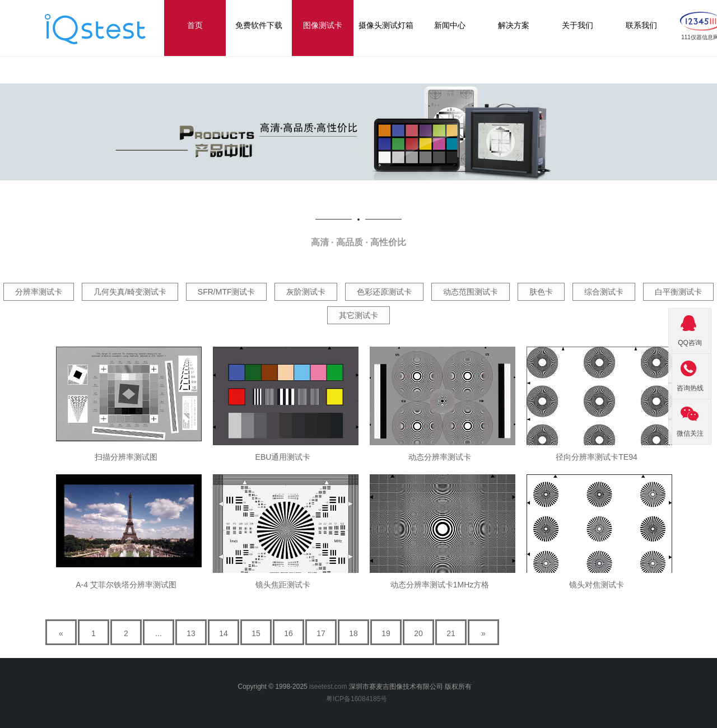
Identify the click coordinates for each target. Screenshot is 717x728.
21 (451, 633)
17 (321, 633)
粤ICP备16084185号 (358, 699)
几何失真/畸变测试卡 (130, 292)
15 (256, 633)
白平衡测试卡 (678, 292)
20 (418, 633)
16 (288, 633)
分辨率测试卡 (39, 292)
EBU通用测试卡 (283, 457)
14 (224, 633)
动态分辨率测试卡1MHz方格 (440, 585)
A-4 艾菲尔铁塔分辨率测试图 (126, 585)
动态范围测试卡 (471, 292)
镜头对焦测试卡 (597, 585)
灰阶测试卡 (306, 292)
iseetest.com (328, 687)
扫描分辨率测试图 (126, 457)
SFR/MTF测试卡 (227, 292)
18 (353, 633)
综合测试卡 (604, 292)
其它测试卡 (358, 315)
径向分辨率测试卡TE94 (596, 457)
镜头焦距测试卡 (283, 585)
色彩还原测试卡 (384, 292)
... (159, 633)
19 (386, 633)
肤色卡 (541, 292)
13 (191, 633)
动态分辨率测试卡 (440, 457)
